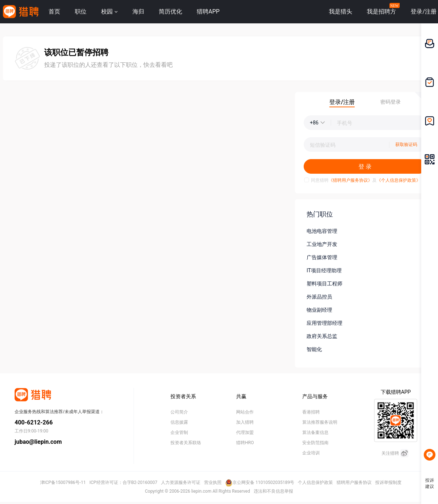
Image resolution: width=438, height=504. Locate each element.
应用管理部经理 (324, 323)
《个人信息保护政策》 (399, 180)
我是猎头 (341, 11)
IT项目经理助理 (324, 270)
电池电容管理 (322, 231)
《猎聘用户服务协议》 (350, 180)
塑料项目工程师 (324, 284)
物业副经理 (319, 310)
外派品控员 (319, 297)
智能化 (314, 349)
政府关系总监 (322, 336)
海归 (138, 11)
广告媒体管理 (322, 257)
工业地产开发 (322, 244)
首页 (54, 11)
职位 (81, 11)
